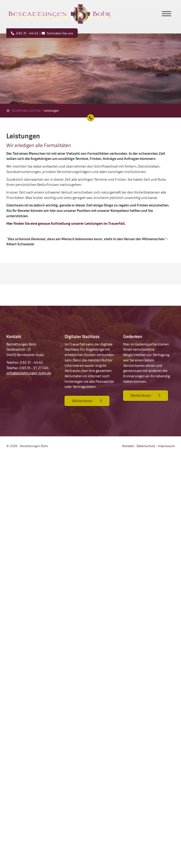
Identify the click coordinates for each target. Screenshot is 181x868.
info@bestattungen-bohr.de (29, 373)
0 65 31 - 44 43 (27, 33)
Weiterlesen (82, 401)
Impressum (166, 446)
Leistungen (51, 110)
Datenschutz (146, 446)
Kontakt (128, 446)
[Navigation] (166, 14)
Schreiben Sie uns (60, 33)
